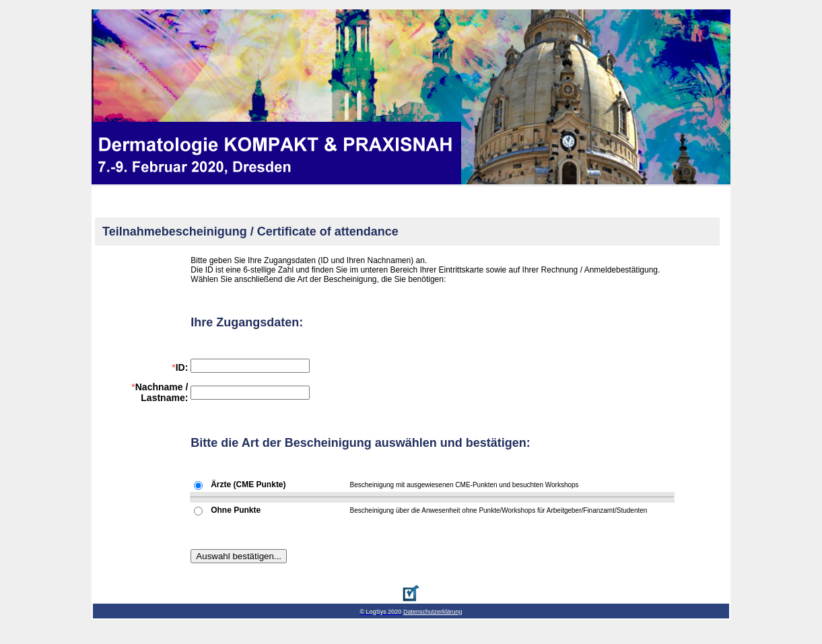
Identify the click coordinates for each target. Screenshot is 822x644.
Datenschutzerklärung (433, 612)
